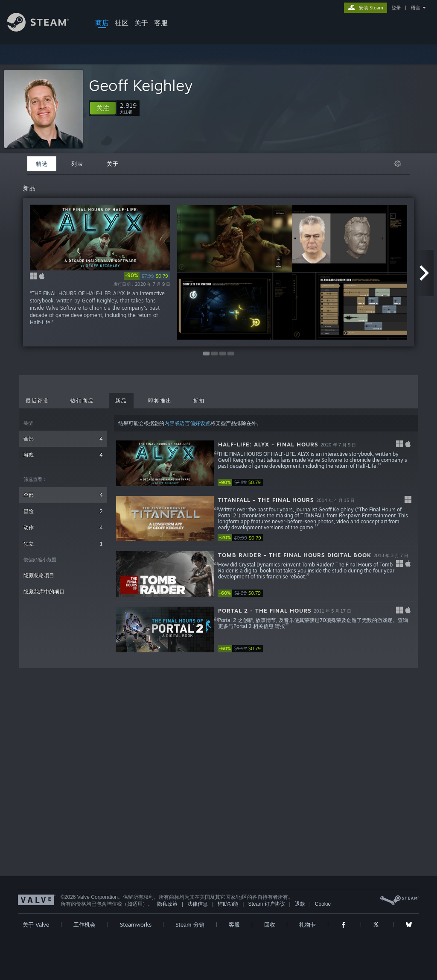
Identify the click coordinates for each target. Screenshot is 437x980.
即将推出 (160, 401)
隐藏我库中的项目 (44, 591)
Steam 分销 (190, 924)
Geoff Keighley (141, 85)
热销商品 (82, 401)
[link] (147, 276)
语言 (416, 8)
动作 (63, 527)
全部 (63, 439)
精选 (42, 164)
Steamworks (136, 924)
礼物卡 (307, 924)
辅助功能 (228, 904)
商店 (102, 23)
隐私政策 (167, 904)
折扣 (199, 401)
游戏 (63, 455)
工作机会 (84, 924)
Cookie (323, 904)
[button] (103, 108)
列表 (77, 164)
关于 (141, 23)
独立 (63, 544)
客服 (161, 23)
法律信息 (198, 904)
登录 (396, 8)
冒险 (63, 511)
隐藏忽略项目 (39, 575)
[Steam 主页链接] (44, 29)
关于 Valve (36, 924)
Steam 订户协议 (266, 904)
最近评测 (38, 401)
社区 (122, 23)
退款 (300, 904)
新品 (121, 401)
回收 (270, 924)
